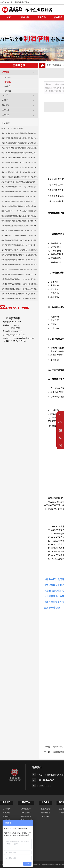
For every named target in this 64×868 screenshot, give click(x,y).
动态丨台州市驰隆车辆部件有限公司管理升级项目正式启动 (20, 153)
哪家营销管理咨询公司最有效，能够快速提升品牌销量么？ (20, 192)
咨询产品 (42, 17)
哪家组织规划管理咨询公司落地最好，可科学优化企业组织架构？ (20, 216)
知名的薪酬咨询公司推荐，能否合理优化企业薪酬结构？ (20, 250)
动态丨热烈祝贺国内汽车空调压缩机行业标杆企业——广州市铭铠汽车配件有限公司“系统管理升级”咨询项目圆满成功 (20, 158)
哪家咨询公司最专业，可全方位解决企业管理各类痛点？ (20, 211)
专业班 (20, 96)
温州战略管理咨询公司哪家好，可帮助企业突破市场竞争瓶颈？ (20, 265)
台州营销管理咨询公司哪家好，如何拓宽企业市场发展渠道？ (20, 279)
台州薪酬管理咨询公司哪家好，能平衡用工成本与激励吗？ (20, 289)
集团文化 (6, 813)
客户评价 (8, 77)
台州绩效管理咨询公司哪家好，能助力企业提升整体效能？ (20, 284)
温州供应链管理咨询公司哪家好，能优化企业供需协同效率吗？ (20, 269)
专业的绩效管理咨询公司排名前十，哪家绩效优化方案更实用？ (20, 197)
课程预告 (8, 82)
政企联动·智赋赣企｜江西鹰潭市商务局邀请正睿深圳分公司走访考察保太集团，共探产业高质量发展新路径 (20, 182)
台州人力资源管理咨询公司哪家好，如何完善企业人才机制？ (20, 294)
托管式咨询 (45, 813)
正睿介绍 (6, 802)
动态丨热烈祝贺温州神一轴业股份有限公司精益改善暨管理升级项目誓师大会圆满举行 (20, 143)
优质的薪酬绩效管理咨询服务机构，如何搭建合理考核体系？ (20, 245)
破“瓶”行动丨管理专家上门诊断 (12, 128)
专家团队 (6, 816)
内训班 (20, 101)
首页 (49, 65)
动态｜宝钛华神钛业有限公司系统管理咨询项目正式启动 (20, 167)
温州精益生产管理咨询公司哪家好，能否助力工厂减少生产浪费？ (20, 274)
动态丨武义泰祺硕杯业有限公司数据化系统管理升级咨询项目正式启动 (20, 148)
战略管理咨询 (26, 813)
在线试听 (8, 86)
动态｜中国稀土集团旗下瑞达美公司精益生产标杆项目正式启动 (20, 177)
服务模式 (45, 802)
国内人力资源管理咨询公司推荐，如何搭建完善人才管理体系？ (20, 206)
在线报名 (8, 91)
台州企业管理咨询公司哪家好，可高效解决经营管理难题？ (20, 299)
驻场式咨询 (45, 809)
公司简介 (6, 809)
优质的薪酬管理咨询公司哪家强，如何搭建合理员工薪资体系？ (20, 201)
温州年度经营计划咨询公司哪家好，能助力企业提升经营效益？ (20, 260)
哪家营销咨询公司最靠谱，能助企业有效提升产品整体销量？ (20, 240)
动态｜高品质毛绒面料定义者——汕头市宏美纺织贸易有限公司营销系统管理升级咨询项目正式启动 (20, 162)
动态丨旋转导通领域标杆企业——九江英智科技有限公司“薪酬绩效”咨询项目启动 (20, 187)
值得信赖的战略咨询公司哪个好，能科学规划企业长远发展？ (20, 226)
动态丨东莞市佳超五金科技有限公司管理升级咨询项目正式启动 (20, 133)
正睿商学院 (57, 65)
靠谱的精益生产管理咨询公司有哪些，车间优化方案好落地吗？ (20, 235)
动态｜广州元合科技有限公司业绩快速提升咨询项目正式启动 (20, 172)
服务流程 (45, 816)
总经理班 (20, 73)
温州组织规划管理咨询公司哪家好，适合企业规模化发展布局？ (20, 255)
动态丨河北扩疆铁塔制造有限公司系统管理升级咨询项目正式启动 (20, 138)
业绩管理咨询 (26, 809)
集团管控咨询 (26, 816)
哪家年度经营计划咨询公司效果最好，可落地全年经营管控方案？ (20, 221)
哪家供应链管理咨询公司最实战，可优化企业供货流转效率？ (20, 231)
